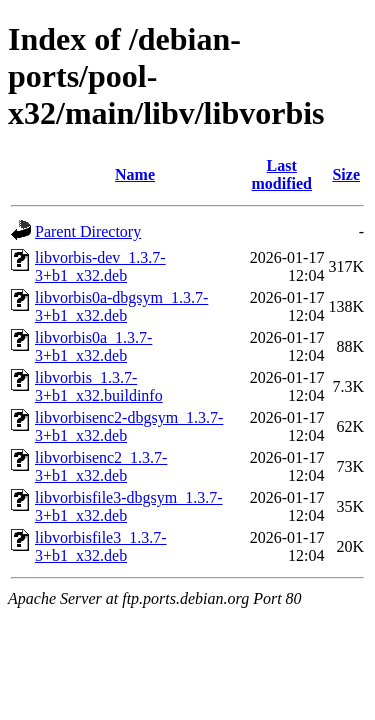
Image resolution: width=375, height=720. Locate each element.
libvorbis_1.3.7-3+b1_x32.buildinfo (99, 386)
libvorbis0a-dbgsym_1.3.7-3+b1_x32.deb (121, 306)
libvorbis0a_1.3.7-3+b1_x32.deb (93, 346)
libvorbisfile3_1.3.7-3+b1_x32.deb (101, 546)
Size (346, 174)
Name (135, 174)
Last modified (282, 174)
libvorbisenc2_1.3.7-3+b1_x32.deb (101, 466)
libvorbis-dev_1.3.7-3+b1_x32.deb (100, 266)
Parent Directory (88, 231)
